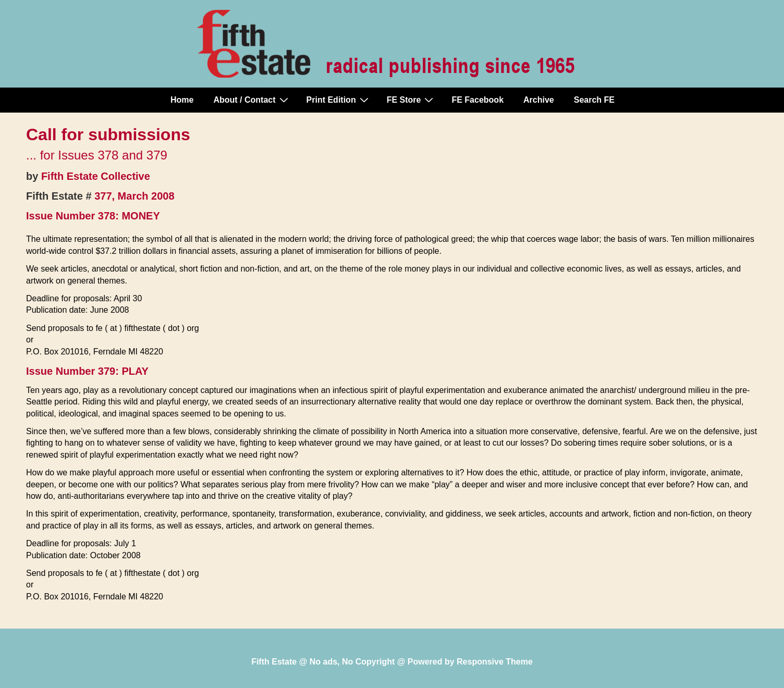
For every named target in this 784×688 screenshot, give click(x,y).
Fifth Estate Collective (96, 176)
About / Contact (252, 100)
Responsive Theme (495, 662)
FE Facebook (477, 100)
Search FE (594, 100)
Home (182, 100)
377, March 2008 (134, 196)
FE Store (412, 100)
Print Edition (339, 100)
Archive (539, 100)
